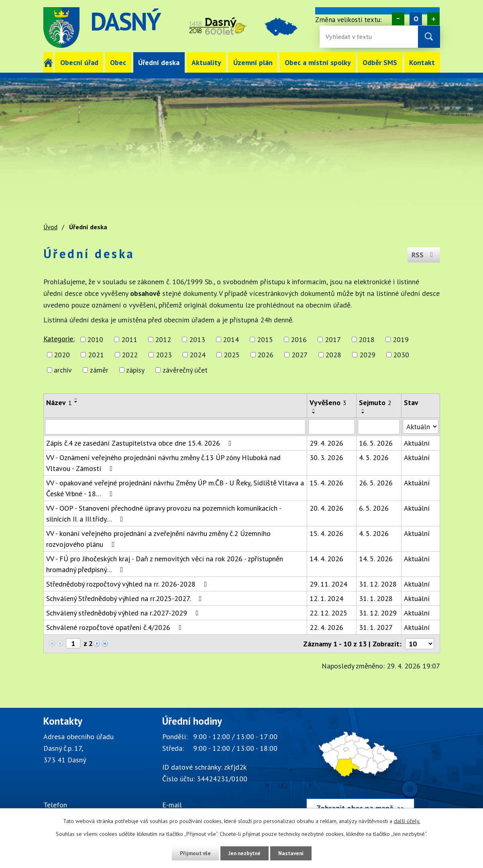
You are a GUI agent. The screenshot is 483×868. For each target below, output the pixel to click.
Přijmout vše (193, 853)
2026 (265, 355)
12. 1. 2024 (326, 598)
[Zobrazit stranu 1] (73, 643)
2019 (401, 339)
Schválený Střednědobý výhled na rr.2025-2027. (126, 598)
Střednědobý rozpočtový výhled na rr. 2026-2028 (128, 584)
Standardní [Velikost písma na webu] (416, 19)
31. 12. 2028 (378, 584)
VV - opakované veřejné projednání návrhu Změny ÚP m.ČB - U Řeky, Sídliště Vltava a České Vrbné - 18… (175, 488)
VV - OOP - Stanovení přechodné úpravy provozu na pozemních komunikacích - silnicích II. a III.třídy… (164, 513)
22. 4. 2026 (326, 627)
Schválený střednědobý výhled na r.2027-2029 (124, 613)
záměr (99, 370)
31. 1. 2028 (376, 598)
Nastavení (294, 853)
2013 (197, 339)
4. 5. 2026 (374, 457)
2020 (62, 355)
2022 (130, 355)
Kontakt (422, 62)
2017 (333, 339)
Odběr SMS (380, 62)
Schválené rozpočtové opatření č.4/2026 (116, 627)
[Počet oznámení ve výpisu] (420, 644)
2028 (333, 355)
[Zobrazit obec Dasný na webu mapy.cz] (360, 768)
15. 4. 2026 (326, 483)
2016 (299, 339)
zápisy (135, 370)
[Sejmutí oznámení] (379, 427)
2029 (367, 355)
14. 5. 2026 (376, 559)
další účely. (407, 821)
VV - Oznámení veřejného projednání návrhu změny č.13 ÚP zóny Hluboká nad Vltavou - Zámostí (163, 463)
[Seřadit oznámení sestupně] (76, 402)
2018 (367, 339)
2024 (198, 355)
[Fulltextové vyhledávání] (352, 37)
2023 (164, 355)
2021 (96, 355)
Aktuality (206, 62)
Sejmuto (375, 402)
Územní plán (253, 62)
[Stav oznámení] (421, 426)
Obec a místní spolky (318, 62)
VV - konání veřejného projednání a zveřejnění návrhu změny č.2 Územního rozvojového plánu (158, 539)
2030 (401, 355)
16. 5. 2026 (376, 443)
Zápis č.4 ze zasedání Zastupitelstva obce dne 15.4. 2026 (141, 443)
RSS (423, 254)
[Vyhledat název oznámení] (175, 427)
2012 (163, 339)
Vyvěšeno (328, 402)
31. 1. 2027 (376, 627)
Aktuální (417, 443)
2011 (129, 339)
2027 (300, 355)
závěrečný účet (185, 370)
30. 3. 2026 (326, 457)
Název (59, 402)
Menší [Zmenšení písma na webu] (398, 19)
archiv (63, 370)
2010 (95, 339)
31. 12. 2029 (378, 613)
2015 (265, 339)
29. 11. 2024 (328, 584)
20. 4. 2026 (326, 508)
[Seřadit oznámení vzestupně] (76, 399)
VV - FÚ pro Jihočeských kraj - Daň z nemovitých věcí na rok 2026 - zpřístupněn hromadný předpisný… (165, 564)
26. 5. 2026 (376, 483)
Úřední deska (159, 62)
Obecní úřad (79, 62)
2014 (231, 339)
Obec (118, 62)
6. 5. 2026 (374, 508)
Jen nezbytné (245, 853)
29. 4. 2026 (326, 443)
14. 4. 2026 (326, 559)
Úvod (48, 62)
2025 (232, 355)
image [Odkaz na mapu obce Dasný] (287, 28)
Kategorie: (59, 339)
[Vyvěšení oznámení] (332, 427)
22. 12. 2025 (328, 613)
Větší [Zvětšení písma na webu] (433, 19)
